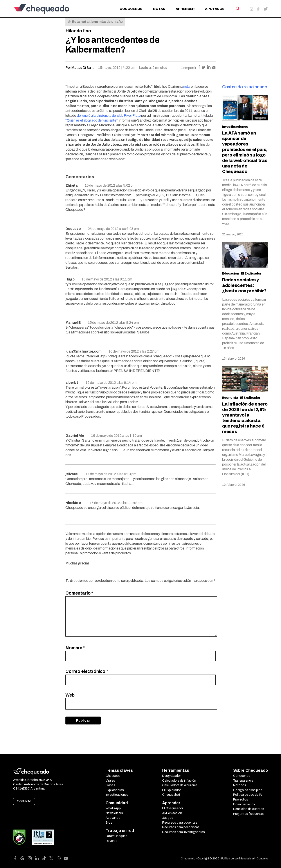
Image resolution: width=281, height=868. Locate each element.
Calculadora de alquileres (180, 785)
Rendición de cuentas (249, 809)
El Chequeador (173, 808)
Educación (231, 274)
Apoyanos (215, 9)
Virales (110, 781)
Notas (159, 9)
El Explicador (251, 274)
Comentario (79, 593)
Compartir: (189, 68)
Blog (109, 823)
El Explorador (171, 790)
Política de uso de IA (248, 795)
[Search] (237, 8)
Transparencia (243, 781)
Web (70, 695)
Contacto (24, 801)
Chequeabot (171, 795)
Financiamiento (244, 804)
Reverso (112, 841)
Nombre (75, 648)
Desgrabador (171, 776)
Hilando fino (78, 31)
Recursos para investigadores (184, 832)
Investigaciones (235, 127)
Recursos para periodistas (181, 827)
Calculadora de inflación (179, 781)
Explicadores (115, 790)
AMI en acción (172, 813)
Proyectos (241, 800)
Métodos (240, 785)
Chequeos (113, 776)
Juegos (168, 818)
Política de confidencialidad (238, 859)
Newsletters (114, 813)
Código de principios (248, 790)
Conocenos (131, 9)
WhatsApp (113, 808)
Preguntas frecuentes (249, 814)
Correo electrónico (87, 671)
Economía (230, 398)
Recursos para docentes (180, 823)
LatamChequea (116, 836)
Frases (110, 785)
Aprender (185, 9)
